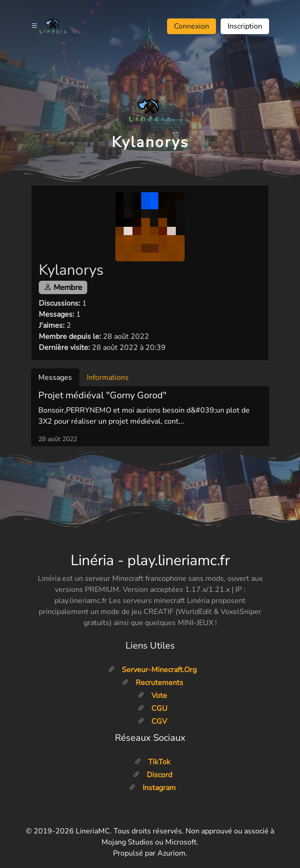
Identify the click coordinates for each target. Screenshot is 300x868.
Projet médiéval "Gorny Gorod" (102, 395)
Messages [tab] (55, 378)
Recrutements (153, 683)
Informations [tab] (108, 378)
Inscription (245, 26)
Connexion (192, 26)
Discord (153, 775)
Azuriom (171, 853)
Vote (152, 696)
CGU (153, 709)
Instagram (152, 788)
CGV (152, 721)
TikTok (152, 762)
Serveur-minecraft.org (152, 670)
